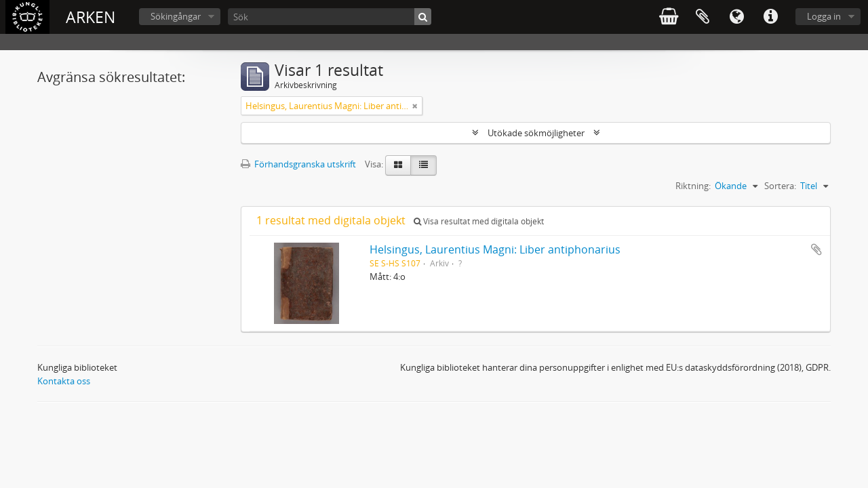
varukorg (669, 17)
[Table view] (423, 165)
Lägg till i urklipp (816, 249)
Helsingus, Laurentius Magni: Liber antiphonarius (495, 249)
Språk (736, 17)
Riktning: (693, 186)
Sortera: (780, 186)
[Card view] (398, 165)
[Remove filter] (415, 106)
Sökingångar (176, 16)
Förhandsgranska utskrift (298, 164)
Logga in (824, 16)
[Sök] (330, 17)
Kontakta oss (64, 381)
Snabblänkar (770, 17)
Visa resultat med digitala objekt (479, 221)
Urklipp (703, 17)
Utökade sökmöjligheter (536, 133)
